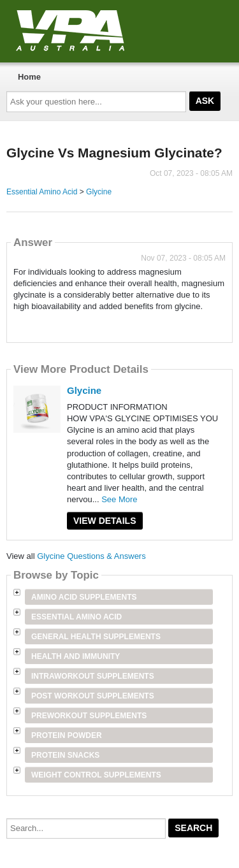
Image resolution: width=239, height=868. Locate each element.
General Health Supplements (96, 637)
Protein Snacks (65, 755)
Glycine (99, 192)
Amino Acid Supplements (84, 597)
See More (119, 499)
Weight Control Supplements (96, 775)
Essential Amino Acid (42, 192)
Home (29, 77)
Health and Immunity (76, 656)
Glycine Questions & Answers (91, 556)
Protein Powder (67, 735)
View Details (105, 521)
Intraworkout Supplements (93, 676)
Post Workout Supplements (93, 696)
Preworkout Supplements (89, 716)
